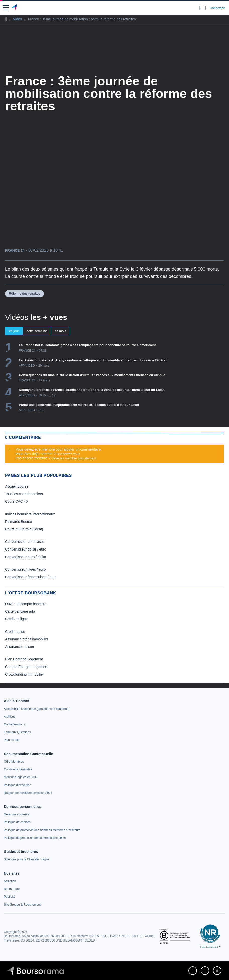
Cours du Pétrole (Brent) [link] (24, 529)
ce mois (60, 331)
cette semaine (37, 331)
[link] (37, 709)
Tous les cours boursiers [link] (24, 494)
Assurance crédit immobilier (27, 639)
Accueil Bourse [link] (17, 486)
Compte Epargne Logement (27, 667)
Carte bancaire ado (20, 611)
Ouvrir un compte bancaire (26, 604)
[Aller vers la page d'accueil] (15, 8)
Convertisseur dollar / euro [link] (26, 549)
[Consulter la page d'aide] (205, 8)
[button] (6, 8)
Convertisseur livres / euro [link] (26, 569)
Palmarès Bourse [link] (18, 522)
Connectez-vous (68, 454)
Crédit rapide (15, 632)
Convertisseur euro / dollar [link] (26, 557)
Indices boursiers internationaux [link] (30, 514)
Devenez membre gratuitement (74, 458)
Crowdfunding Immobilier (25, 674)
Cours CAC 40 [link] (16, 501)
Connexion (217, 8)
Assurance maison (19, 647)
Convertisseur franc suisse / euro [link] (31, 577)
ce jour (14, 331)
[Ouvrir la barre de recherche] (200, 8)
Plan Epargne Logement (24, 659)
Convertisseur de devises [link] (25, 542)
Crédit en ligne (16, 619)
